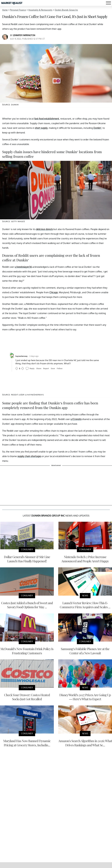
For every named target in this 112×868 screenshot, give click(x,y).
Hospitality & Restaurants (40, 10)
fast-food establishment (47, 119)
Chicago (54, 292)
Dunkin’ (97, 128)
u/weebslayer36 (23, 267)
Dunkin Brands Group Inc (66, 10)
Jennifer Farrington (24, 35)
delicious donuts (44, 229)
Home (5, 10)
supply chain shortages (29, 456)
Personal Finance (18, 10)
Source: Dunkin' (11, 105)
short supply (41, 128)
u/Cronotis (76, 419)
